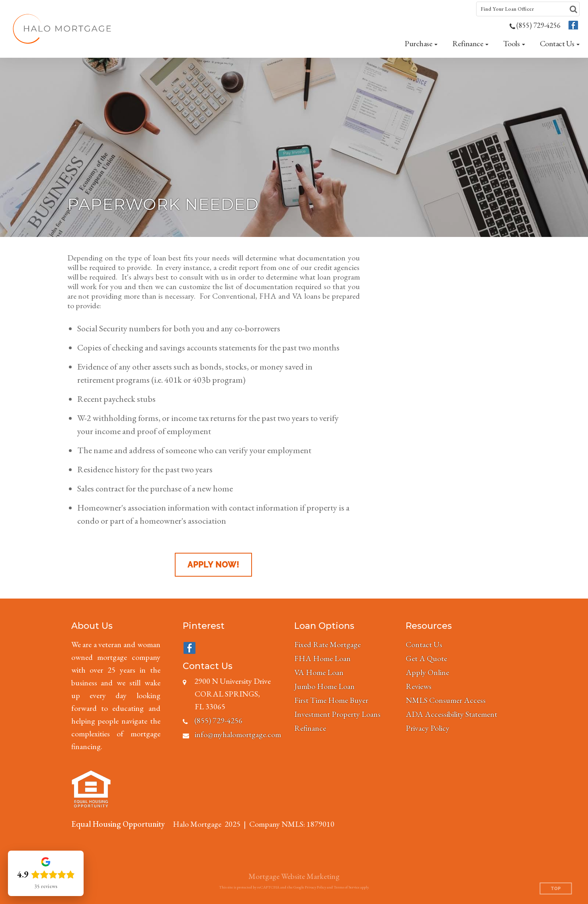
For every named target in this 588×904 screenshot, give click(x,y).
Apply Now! (213, 565)
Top (556, 889)
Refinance (310, 728)
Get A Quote (426, 658)
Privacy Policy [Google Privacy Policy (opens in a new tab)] (315, 887)
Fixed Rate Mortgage (327, 644)
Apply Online (427, 672)
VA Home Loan (319, 672)
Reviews (419, 686)
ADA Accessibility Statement (451, 714)
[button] (421, 43)
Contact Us (424, 644)
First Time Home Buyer (331, 700)
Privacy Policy (428, 728)
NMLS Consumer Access (446, 700)
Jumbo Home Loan (324, 686)
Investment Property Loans (337, 714)
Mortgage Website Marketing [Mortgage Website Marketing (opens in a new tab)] (294, 876)
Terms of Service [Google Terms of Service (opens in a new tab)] (347, 887)
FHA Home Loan (322, 658)
